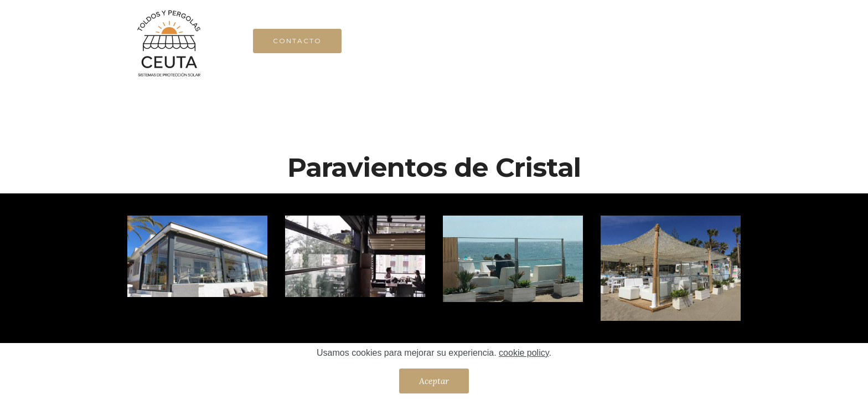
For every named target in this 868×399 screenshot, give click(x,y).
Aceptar (434, 381)
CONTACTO (297, 41)
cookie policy (524, 353)
